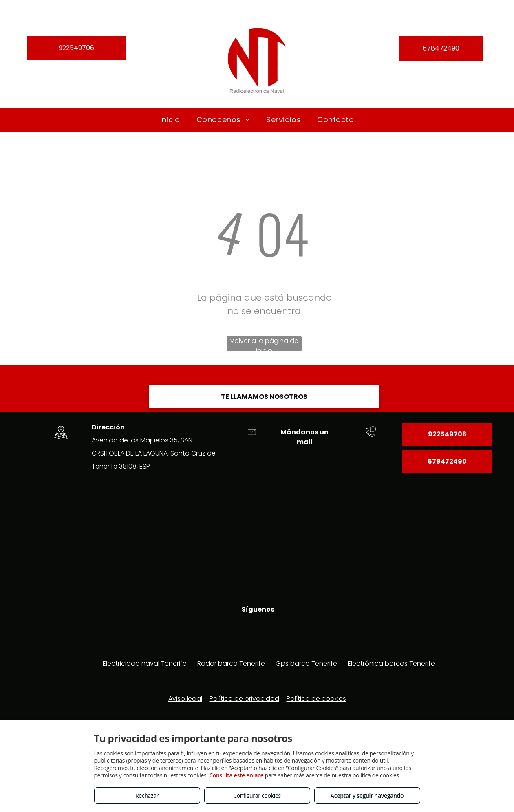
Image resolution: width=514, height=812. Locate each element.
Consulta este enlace (236, 775)
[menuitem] (170, 120)
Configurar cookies (257, 795)
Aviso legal (185, 699)
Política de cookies (316, 699)
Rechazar (147, 795)
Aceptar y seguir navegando (367, 795)
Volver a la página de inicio (264, 344)
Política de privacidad (244, 699)
